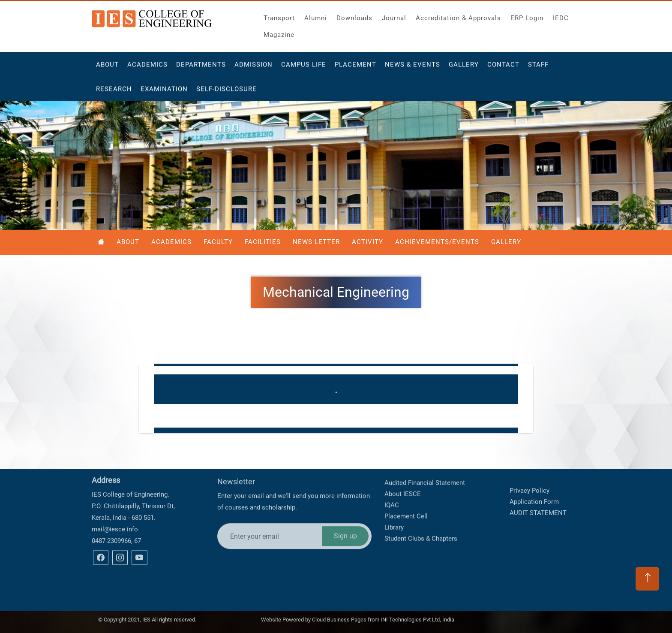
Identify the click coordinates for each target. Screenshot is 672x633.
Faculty (218, 242)
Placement (355, 68)
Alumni (316, 15)
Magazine (279, 32)
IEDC (561, 15)
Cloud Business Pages (339, 617)
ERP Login (527, 15)
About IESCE (403, 472)
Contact (503, 68)
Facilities (263, 242)
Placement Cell (406, 494)
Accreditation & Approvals (458, 15)
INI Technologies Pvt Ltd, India (417, 617)
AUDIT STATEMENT (538, 502)
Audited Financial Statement (425, 461)
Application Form (534, 491)
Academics (147, 68)
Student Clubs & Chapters (421, 517)
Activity (367, 242)
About (107, 68)
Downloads (354, 15)
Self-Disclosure (226, 93)
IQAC (392, 483)
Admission (253, 68)
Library (394, 506)
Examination (164, 93)
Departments (201, 68)
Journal (394, 15)
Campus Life (304, 68)
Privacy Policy (529, 480)
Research (114, 93)
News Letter (316, 242)
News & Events (412, 68)
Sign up (345, 508)
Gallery (464, 68)
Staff (538, 68)
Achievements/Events (437, 242)
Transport (279, 15)
